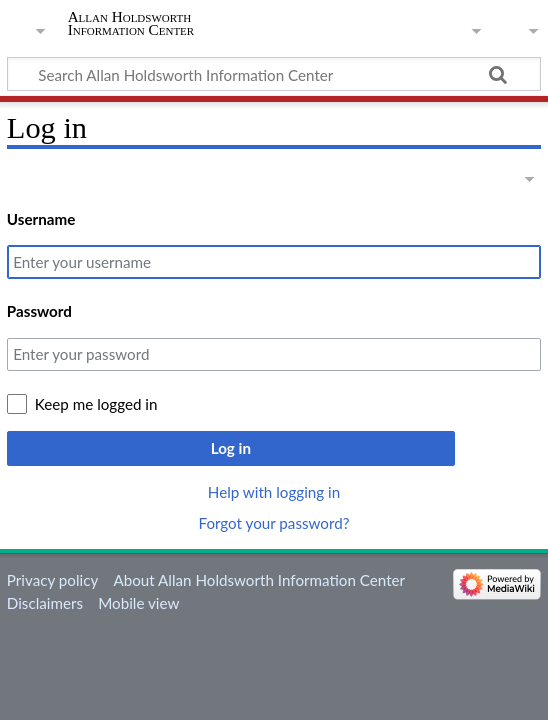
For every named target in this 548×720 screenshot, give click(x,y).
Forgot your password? (273, 523)
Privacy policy (52, 580)
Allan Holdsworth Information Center (131, 23)
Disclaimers (45, 603)
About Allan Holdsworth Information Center (259, 580)
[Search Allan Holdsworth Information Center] (274, 74)
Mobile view (138, 603)
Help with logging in (274, 492)
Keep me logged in (96, 404)
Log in (231, 448)
